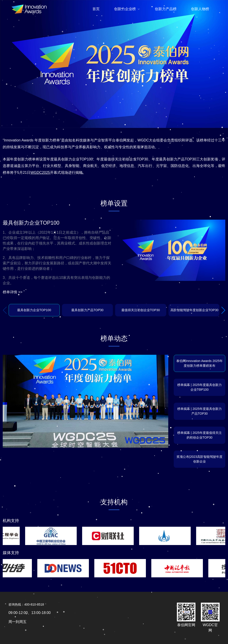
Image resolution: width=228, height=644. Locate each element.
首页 (96, 9)
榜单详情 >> (13, 292)
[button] (223, 310)
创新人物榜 (200, 9)
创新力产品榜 (166, 9)
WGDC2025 (40, 173)
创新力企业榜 (125, 9)
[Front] (29, 9)
